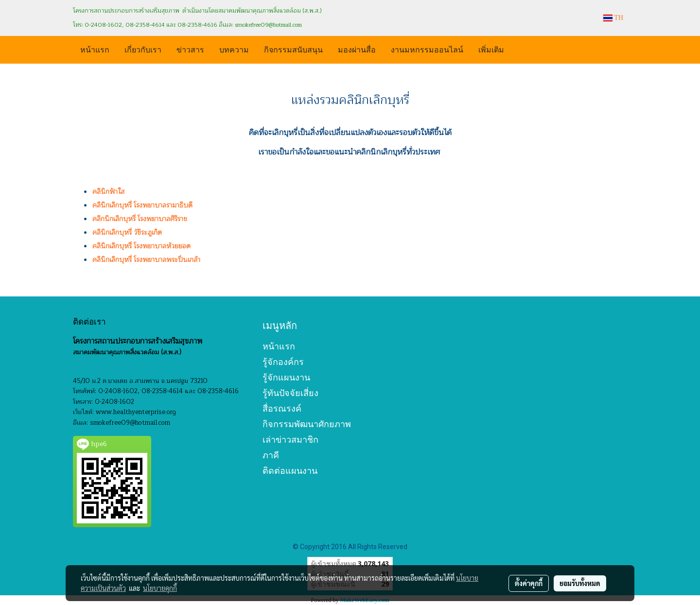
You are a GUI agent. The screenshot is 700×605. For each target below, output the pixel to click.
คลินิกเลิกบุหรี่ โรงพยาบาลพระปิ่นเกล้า (146, 260)
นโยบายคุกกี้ (160, 588)
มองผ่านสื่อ (357, 49)
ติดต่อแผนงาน (290, 471)
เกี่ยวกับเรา (143, 49)
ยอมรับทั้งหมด (580, 583)
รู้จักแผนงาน (286, 377)
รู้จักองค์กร (283, 362)
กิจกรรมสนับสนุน (293, 49)
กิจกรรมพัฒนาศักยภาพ (307, 424)
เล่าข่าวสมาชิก (290, 440)
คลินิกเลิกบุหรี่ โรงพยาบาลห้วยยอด (141, 246)
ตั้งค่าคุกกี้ (529, 583)
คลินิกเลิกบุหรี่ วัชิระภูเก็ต (127, 233)
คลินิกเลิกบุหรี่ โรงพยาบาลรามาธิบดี (142, 205)
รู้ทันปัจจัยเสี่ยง (290, 393)
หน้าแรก (95, 49)
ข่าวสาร (190, 49)
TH (613, 18)
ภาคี (271, 455)
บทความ (234, 49)
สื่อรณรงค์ (282, 408)
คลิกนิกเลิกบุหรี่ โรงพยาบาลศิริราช (140, 219)
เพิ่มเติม (491, 49)
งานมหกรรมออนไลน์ (427, 49)
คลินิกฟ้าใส (108, 192)
